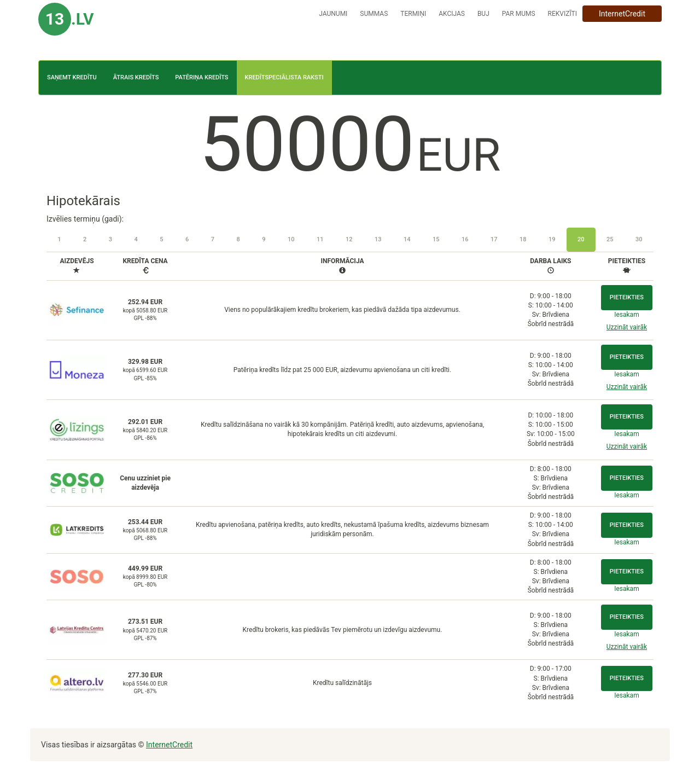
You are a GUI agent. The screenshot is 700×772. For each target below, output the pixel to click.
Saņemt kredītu (72, 77)
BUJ (483, 14)
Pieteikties (627, 297)
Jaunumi (333, 14)
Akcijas (452, 14)
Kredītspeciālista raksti (284, 77)
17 (494, 239)
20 (581, 239)
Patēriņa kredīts (202, 77)
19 (552, 239)
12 (349, 239)
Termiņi (413, 14)
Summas (374, 14)
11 (320, 239)
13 (378, 239)
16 (465, 239)
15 (436, 239)
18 (523, 239)
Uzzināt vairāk (627, 327)
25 (610, 239)
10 (291, 239)
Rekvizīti (562, 14)
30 (639, 239)
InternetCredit (622, 14)
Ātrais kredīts (136, 77)
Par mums (519, 14)
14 (407, 239)
